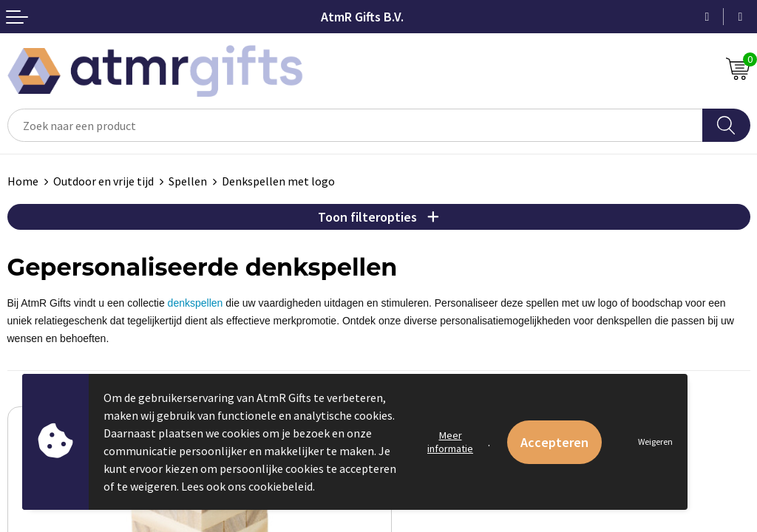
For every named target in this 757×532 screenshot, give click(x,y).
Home (23, 181)
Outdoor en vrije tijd (103, 181)
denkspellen (196, 303)
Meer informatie (450, 442)
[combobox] (355, 125)
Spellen (188, 181)
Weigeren (655, 441)
